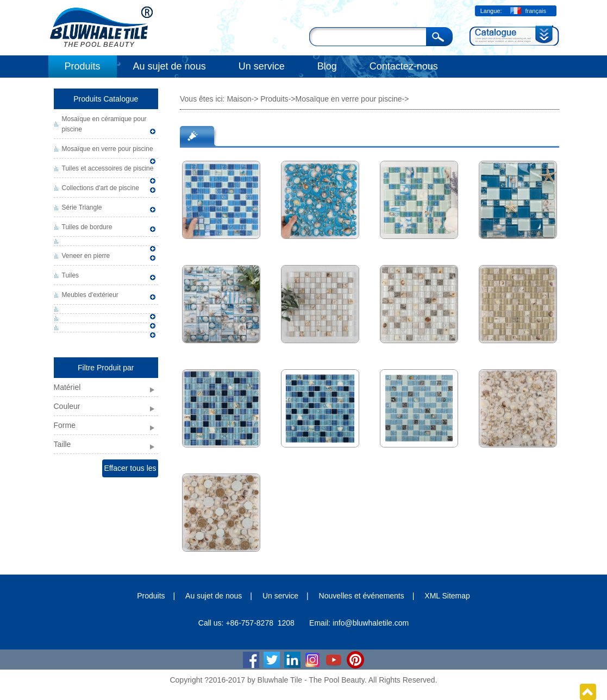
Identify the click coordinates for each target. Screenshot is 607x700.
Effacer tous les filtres (130, 471)
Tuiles (71, 275)
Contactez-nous (404, 66)
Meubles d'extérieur (90, 295)
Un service (262, 66)
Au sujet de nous (170, 66)
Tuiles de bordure (87, 227)
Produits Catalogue (106, 99)
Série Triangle (82, 207)
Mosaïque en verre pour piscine (108, 149)
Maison (239, 99)
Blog (327, 66)
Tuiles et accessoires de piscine (108, 168)
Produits (83, 66)
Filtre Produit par (106, 368)
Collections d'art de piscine (101, 188)
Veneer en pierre (86, 256)
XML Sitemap (447, 596)
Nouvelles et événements (362, 596)
